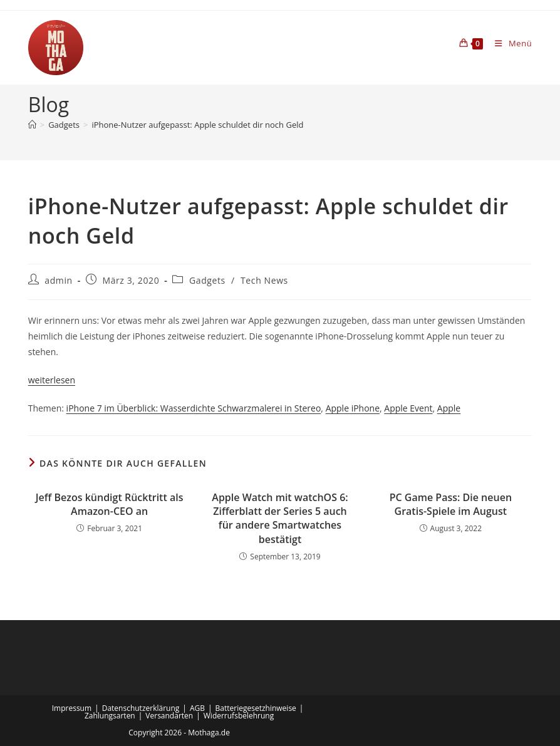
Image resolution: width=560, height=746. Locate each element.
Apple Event (408, 408)
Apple (449, 408)
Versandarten (169, 716)
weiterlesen (52, 380)
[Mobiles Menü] (509, 43)
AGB (197, 708)
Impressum (72, 708)
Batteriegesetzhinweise (256, 708)
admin (58, 280)
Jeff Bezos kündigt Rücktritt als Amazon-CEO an (110, 504)
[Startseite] (32, 125)
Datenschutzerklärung (141, 708)
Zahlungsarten (110, 716)
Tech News (264, 280)
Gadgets (207, 280)
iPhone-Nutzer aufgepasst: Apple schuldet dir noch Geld (197, 125)
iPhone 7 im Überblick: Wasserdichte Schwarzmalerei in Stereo (194, 408)
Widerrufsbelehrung (239, 716)
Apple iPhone (353, 408)
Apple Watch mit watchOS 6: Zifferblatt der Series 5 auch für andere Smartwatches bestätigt (280, 518)
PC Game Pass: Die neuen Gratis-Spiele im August (451, 504)
